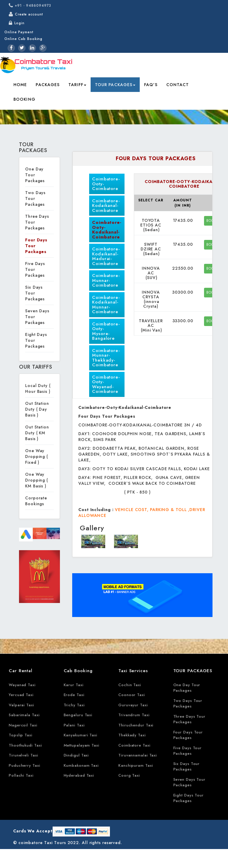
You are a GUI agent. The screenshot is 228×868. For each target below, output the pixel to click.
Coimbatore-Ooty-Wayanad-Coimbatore (106, 384)
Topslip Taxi (21, 735)
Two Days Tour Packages (188, 704)
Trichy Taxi (74, 705)
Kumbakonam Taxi (81, 765)
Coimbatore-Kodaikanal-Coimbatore (106, 206)
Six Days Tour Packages (35, 293)
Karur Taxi (74, 685)
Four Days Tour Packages (188, 735)
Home (20, 85)
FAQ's (151, 85)
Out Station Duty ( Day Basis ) (37, 409)
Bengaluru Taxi (78, 715)
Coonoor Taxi (132, 695)
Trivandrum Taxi (134, 715)
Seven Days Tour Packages (190, 782)
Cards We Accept (33, 831)
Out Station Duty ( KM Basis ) (37, 433)
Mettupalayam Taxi (82, 745)
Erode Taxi (74, 695)
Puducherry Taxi (25, 765)
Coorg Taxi (129, 775)
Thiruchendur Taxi (136, 725)
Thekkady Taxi (132, 735)
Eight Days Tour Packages (189, 798)
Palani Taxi (74, 725)
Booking (24, 99)
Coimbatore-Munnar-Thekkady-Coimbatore (106, 358)
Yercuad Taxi (21, 695)
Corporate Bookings (36, 501)
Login (19, 23)
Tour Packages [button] (115, 85)
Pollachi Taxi (21, 775)
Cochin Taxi (130, 685)
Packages (48, 85)
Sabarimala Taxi (24, 715)
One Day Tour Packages (35, 175)
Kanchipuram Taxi (136, 765)
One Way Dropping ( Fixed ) (37, 456)
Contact (178, 85)
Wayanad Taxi (22, 685)
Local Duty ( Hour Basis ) (38, 388)
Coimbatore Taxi (134, 745)
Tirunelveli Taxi (23, 755)
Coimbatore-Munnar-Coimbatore (106, 280)
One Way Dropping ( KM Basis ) (37, 480)
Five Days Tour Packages (188, 751)
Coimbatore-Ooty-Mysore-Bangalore (106, 331)
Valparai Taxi (21, 705)
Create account (29, 14)
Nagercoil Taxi (23, 725)
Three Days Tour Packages (190, 719)
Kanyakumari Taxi (81, 735)
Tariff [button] (77, 85)
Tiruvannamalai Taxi (138, 755)
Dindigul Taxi (76, 755)
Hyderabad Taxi (79, 775)
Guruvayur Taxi (133, 705)
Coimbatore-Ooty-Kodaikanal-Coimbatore (107, 230)
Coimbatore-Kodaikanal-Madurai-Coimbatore (106, 256)
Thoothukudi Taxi (25, 745)
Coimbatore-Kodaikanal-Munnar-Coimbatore (106, 305)
